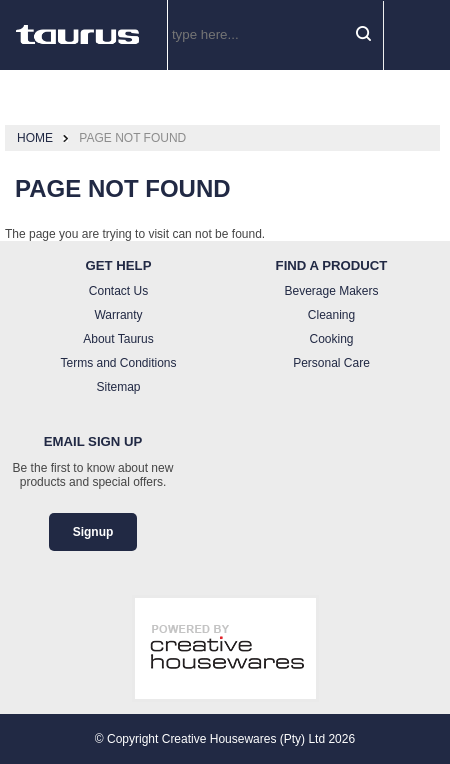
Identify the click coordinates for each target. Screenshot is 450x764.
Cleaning (331, 315)
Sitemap (118, 387)
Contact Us (118, 291)
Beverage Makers (331, 291)
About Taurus (118, 339)
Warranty (118, 315)
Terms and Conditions (118, 363)
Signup (93, 532)
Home (35, 138)
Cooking (331, 339)
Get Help (119, 265)
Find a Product (332, 265)
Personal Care (331, 363)
